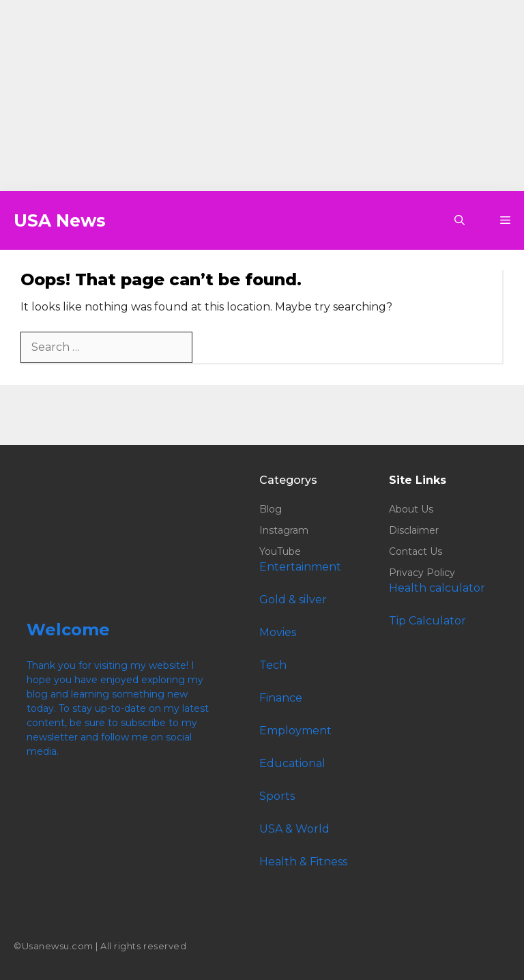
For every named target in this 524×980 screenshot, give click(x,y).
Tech (273, 665)
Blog (271, 509)
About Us (411, 509)
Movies (278, 632)
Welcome (68, 630)
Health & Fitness (303, 862)
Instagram (284, 530)
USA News (60, 220)
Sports (277, 796)
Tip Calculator (427, 621)
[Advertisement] (262, 96)
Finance (281, 698)
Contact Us (416, 551)
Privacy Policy (422, 573)
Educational (292, 763)
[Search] (215, 348)
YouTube (280, 551)
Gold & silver (293, 600)
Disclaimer (414, 530)
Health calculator (437, 588)
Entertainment (300, 567)
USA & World (294, 829)
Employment (295, 731)
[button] (460, 220)
